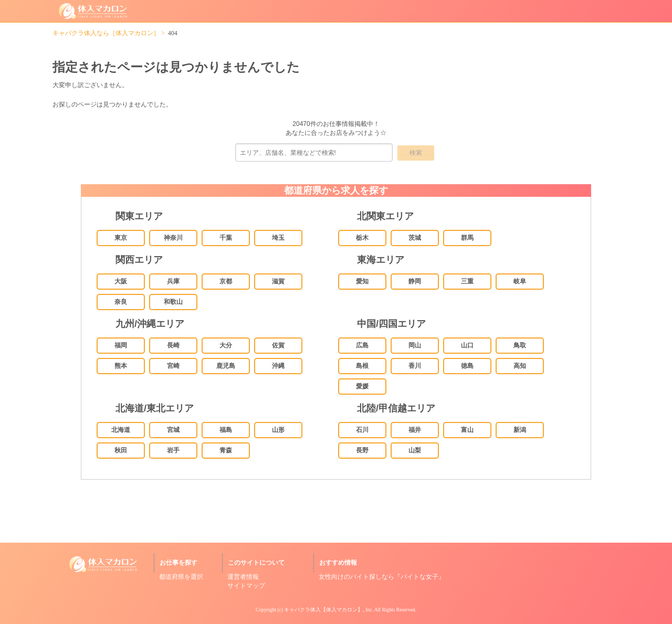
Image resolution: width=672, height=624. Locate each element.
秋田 (121, 450)
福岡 (121, 345)
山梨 (415, 450)
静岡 (415, 281)
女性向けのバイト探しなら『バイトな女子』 (382, 577)
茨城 (415, 238)
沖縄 (278, 366)
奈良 (121, 302)
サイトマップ (246, 586)
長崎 (173, 345)
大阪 (121, 281)
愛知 (362, 281)
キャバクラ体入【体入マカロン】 (323, 610)
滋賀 (278, 281)
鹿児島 (226, 366)
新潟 (520, 430)
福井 (415, 430)
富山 (467, 430)
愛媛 (362, 386)
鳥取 (520, 345)
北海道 (121, 430)
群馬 (467, 238)
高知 (520, 366)
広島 (362, 345)
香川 (415, 366)
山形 (278, 430)
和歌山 (173, 302)
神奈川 (173, 238)
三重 (467, 281)
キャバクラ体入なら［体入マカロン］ (106, 33)
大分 (226, 345)
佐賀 (278, 345)
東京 (121, 238)
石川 (362, 430)
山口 (467, 345)
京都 (226, 281)
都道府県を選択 (181, 577)
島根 (362, 366)
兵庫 (173, 281)
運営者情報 (243, 577)
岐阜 (520, 281)
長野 (362, 450)
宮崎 (173, 366)
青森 (226, 450)
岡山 (415, 345)
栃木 (362, 238)
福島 (226, 430)
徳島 (467, 366)
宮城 (173, 430)
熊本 (121, 366)
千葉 (226, 238)
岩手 (173, 450)
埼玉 (278, 238)
